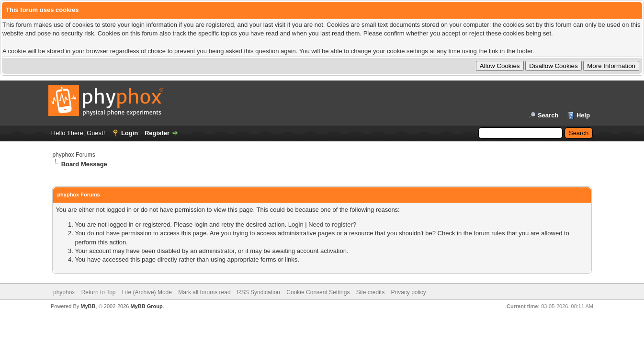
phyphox (64, 292)
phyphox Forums (73, 155)
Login (130, 133)
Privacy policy (408, 292)
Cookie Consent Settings (318, 292)
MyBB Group (146, 306)
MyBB (88, 306)
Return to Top (99, 292)
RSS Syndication (259, 292)
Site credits (370, 292)
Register (157, 133)
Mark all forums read (204, 292)
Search (548, 115)
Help (583, 115)
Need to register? (332, 224)
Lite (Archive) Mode (147, 292)
